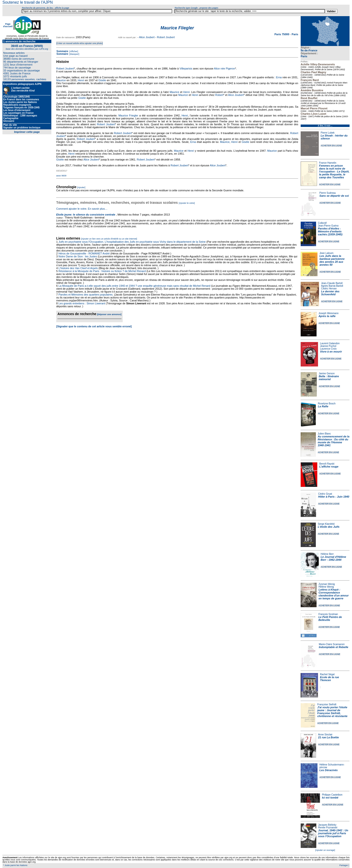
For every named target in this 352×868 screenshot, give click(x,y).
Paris (304, 56)
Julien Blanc (324, 434)
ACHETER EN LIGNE (331, 146)
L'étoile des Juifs (329, 527)
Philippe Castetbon (332, 795)
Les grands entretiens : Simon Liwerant (82, 303)
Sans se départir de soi (334, 196)
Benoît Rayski (327, 464)
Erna (279, 77)
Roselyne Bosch (327, 404)
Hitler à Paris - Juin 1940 (334, 497)
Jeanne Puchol (328, 346)
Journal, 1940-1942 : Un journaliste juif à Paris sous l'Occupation (333, 833)
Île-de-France (309, 50)
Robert (219, 95)
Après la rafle (327, 316)
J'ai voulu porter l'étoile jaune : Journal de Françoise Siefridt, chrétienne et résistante (332, 712)
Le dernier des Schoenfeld (330, 293)
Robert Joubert (166, 37)
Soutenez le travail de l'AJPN (28, 2)
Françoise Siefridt (327, 704)
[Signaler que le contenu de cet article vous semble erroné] (94, 326)
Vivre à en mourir (331, 352)
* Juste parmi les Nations (15, 865)
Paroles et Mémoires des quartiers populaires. (86, 295)
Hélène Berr (327, 554)
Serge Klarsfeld (326, 524)
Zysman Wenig (327, 584)
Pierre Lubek (328, 133)
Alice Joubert (147, 37)
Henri (81, 80)
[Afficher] (73, 51)
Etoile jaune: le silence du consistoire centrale (86, 215)
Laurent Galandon (330, 343)
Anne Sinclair (325, 735)
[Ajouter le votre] (187, 203)
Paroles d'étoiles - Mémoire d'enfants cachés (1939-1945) (330, 231)
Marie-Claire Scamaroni (332, 644)
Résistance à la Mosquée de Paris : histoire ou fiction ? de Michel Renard (102, 271)
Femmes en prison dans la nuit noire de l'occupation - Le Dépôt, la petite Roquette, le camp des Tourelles (334, 171)
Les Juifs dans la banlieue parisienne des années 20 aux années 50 (332, 260)
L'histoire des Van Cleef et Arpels (78, 268)
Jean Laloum (326, 253)
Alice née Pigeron (224, 69)
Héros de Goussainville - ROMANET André (84, 253)
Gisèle (102, 80)
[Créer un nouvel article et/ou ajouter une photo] (80, 43)
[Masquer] (74, 54)
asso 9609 (61, 176)
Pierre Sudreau (328, 193)
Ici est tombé (330, 798)
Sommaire (62, 51)
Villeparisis (186, 69)
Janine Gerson (327, 373)
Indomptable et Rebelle (333, 647)
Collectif (322, 223)
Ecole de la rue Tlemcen (330, 679)
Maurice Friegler (128, 115)
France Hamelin (328, 163)
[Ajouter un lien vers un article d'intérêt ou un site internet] (109, 239)
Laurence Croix (328, 349)
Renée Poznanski (328, 828)
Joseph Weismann (329, 313)
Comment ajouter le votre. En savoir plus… (82, 209)
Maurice (61, 80)
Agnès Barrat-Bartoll (332, 286)
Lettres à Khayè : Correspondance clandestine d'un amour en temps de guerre (334, 594)
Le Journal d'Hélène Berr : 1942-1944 (333, 558)
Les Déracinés (329, 770)
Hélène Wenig (326, 587)
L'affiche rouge (329, 467)
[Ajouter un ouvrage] (325, 850)
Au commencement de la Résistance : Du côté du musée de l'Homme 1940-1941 (334, 441)
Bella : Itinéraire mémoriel (329, 378)
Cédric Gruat (325, 494)
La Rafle (323, 406)
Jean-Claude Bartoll (332, 283)
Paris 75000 (282, 34)
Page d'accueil (8, 25)
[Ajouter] (81, 187)
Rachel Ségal (327, 674)
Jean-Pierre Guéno (328, 226)
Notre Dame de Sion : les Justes (78, 256)
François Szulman (328, 614)
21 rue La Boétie (328, 737)
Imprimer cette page (27, 132)
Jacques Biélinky (327, 825)
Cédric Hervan (329, 289)
